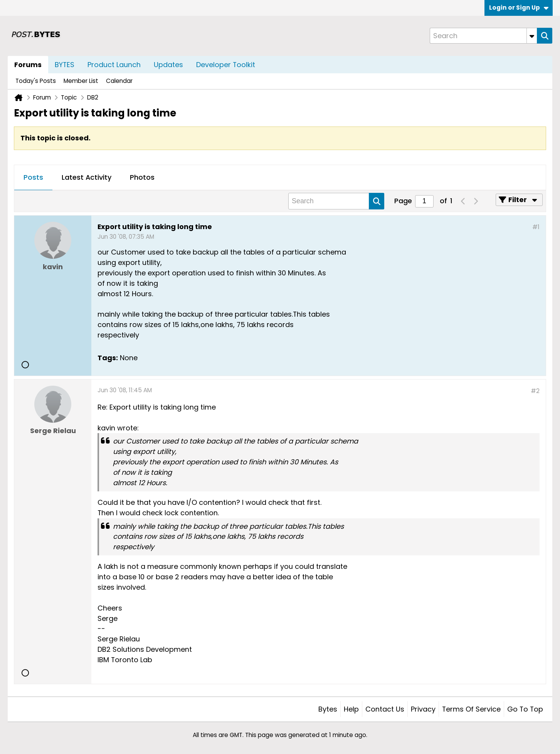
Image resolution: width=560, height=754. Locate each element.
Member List (81, 81)
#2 (535, 391)
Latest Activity (87, 177)
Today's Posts (36, 81)
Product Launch (114, 65)
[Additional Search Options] (532, 36)
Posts (33, 177)
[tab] (33, 178)
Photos (142, 177)
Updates (168, 65)
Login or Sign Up (519, 8)
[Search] (483, 36)
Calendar (119, 81)
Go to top (525, 709)
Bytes (328, 709)
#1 (536, 227)
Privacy (423, 709)
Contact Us (385, 709)
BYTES (65, 65)
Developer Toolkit (226, 65)
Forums (28, 65)
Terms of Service (471, 709)
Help (351, 709)
